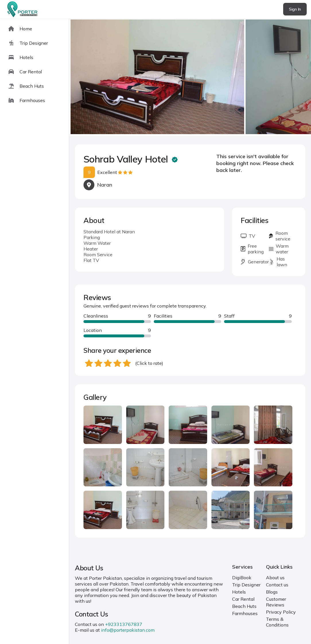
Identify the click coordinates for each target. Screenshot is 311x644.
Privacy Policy (281, 612)
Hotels (239, 592)
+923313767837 (124, 624)
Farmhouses (245, 613)
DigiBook (242, 578)
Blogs (272, 592)
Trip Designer (246, 585)
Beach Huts (244, 606)
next (288, 77)
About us (275, 578)
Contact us (277, 585)
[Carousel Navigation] (190, 77)
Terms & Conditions (277, 622)
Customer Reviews (276, 602)
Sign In (295, 9)
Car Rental (243, 599)
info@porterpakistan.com (128, 630)
